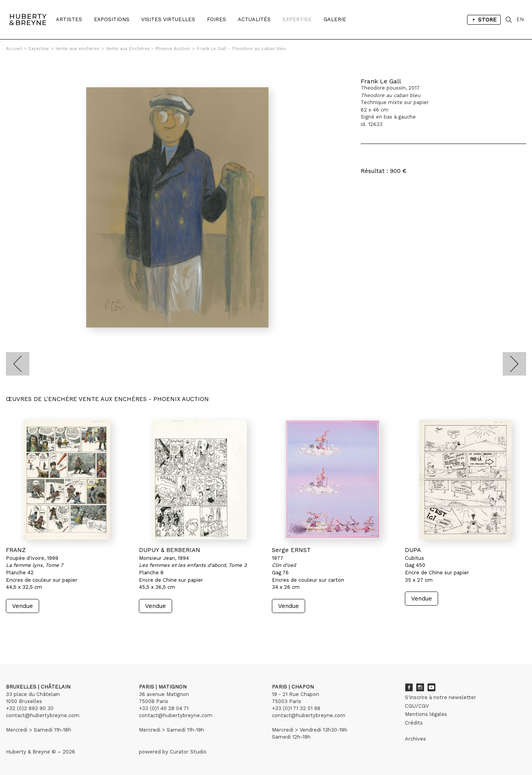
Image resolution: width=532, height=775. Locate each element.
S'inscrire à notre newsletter (440, 697)
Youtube (431, 687)
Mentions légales (426, 714)
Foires (217, 19)
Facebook (409, 687)
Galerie (335, 19)
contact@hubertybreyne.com (43, 715)
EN (520, 19)
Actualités (254, 19)
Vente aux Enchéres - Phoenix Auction (148, 49)
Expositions (112, 19)
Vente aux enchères (77, 49)
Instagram (420, 687)
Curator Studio (188, 752)
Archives (415, 739)
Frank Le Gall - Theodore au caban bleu (241, 49)
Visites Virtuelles (168, 19)
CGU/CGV (417, 706)
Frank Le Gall (381, 81)
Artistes (69, 19)
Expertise (297, 19)
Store (484, 20)
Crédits (414, 723)
